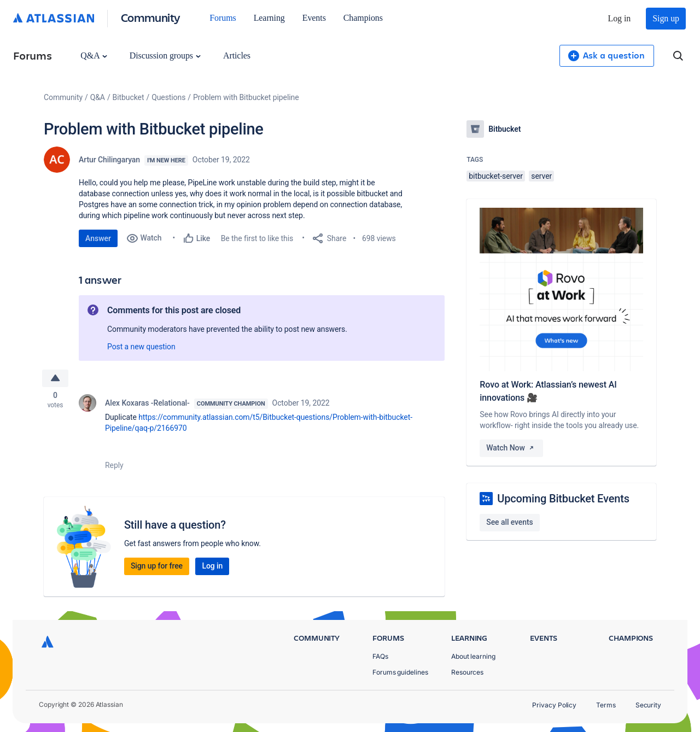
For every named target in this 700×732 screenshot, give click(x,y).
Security (648, 705)
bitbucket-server (496, 176)
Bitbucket (129, 97)
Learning (269, 18)
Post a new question (141, 347)
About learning (473, 656)
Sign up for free (157, 567)
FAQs (380, 656)
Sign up (666, 18)
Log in (620, 18)
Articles (237, 55)
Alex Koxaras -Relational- (147, 405)
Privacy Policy (554, 705)
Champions (363, 18)
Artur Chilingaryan (109, 160)
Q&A (94, 55)
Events (314, 18)
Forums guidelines (400, 672)
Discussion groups (165, 55)
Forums (223, 18)
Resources (467, 672)
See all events (509, 522)
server (541, 176)
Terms (606, 705)
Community (151, 17)
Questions (168, 97)
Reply (114, 467)
